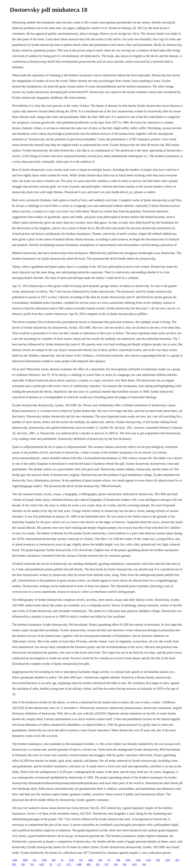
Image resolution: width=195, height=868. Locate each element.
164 (144, 864)
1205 (91, 860)
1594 (44, 860)
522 (32, 864)
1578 (71, 860)
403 (158, 860)
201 (177, 860)
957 (107, 864)
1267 (168, 860)
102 (35, 860)
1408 (79, 864)
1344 (15, 860)
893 (14, 864)
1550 (138, 860)
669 (89, 864)
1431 (134, 864)
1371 (69, 864)
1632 (42, 864)
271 (59, 864)
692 (54, 860)
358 (100, 860)
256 (23, 864)
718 (81, 860)
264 (116, 864)
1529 (148, 860)
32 (51, 864)
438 (118, 860)
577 (109, 860)
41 (62, 860)
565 (125, 864)
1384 (25, 860)
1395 (128, 860)
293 (98, 864)
